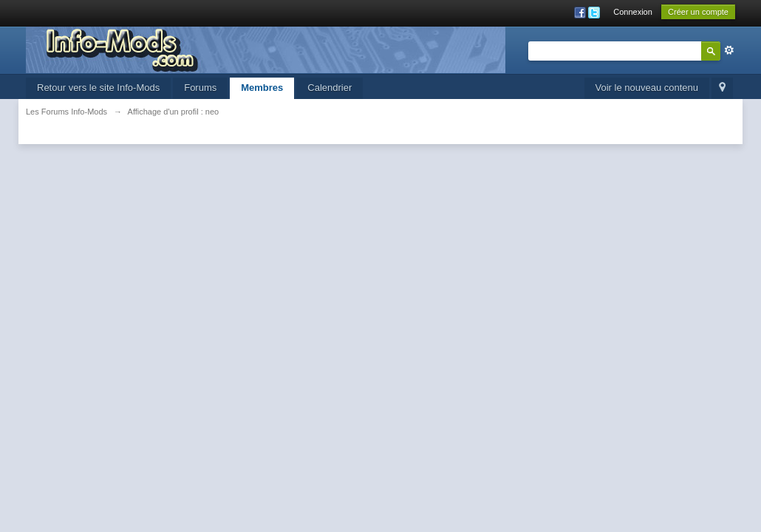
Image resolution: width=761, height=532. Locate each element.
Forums (200, 88)
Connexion (633, 12)
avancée (729, 50)
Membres (262, 88)
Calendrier (330, 88)
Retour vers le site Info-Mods (98, 88)
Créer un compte (698, 12)
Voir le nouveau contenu (647, 88)
